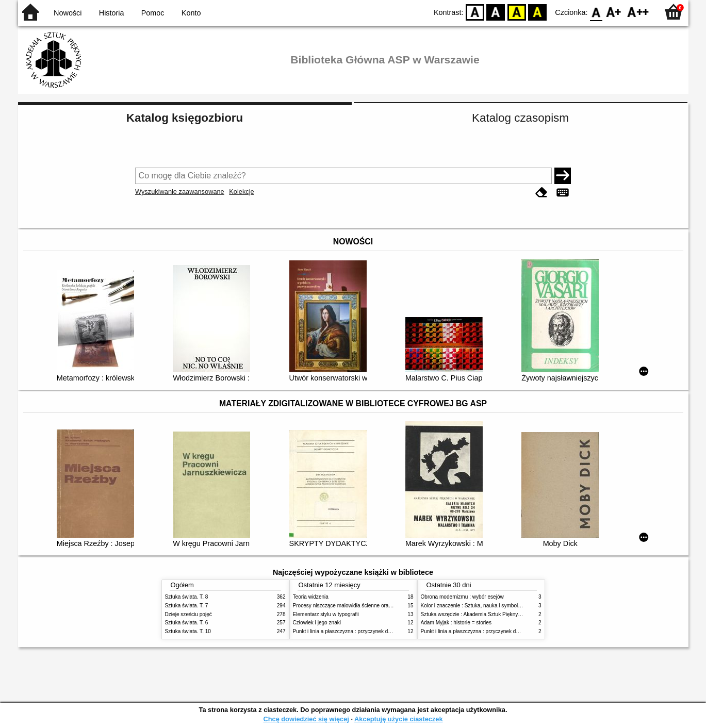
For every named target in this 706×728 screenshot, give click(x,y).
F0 (596, 12)
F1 (614, 12)
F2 (638, 12)
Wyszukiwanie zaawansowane (180, 192)
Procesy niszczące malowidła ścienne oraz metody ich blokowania (369, 606)
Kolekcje (241, 192)
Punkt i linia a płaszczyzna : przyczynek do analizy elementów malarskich (377, 631)
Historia (112, 13)
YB (516, 12)
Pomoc (153, 13)
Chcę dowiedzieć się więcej (306, 719)
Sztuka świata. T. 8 (187, 597)
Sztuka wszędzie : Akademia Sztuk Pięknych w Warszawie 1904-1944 (501, 614)
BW (496, 12)
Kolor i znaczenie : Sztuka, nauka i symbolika (473, 606)
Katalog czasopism (520, 118)
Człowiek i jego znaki (317, 623)
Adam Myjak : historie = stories (456, 623)
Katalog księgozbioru (185, 118)
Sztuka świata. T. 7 (187, 606)
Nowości (68, 13)
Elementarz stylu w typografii (326, 614)
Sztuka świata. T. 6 (187, 623)
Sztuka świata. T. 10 (188, 631)
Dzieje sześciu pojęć (188, 614)
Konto (191, 13)
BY (538, 12)
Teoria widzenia (311, 597)
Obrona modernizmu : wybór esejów (462, 597)
